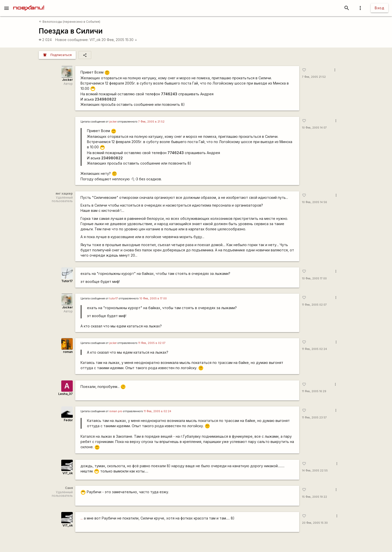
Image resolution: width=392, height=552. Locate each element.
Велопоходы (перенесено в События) (70, 22)
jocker (113, 122)
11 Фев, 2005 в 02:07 (152, 343)
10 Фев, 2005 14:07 (314, 128)
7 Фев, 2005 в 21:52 (151, 122)
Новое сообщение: (72, 40)
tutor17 (114, 299)
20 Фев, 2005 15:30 (119, 40)
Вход (379, 8)
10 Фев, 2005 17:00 (314, 279)
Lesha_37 (65, 394)
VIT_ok (95, 40)
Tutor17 (67, 281)
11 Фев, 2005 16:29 (314, 391)
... (82, 518)
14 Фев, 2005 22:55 (315, 471)
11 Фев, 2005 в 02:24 (157, 411)
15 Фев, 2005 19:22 (314, 497)
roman (68, 352)
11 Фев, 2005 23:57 (314, 418)
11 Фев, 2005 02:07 (314, 305)
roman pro (116, 411)
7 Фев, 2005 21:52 (314, 77)
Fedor (68, 420)
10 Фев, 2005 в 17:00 (153, 299)
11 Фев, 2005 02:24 (314, 349)
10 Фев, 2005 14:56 (314, 202)
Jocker (67, 80)
